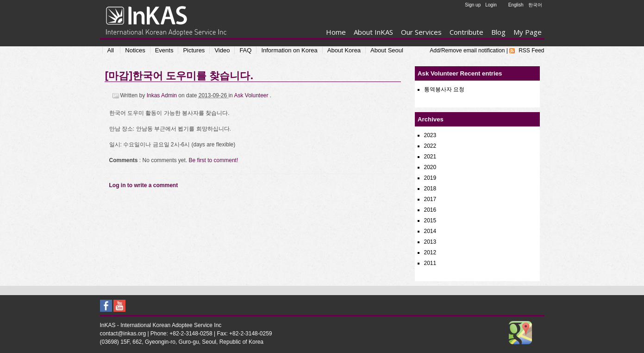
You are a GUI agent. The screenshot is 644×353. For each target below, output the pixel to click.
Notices (135, 50)
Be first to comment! (214, 160)
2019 (430, 178)
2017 (430, 199)
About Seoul (387, 50)
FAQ (245, 50)
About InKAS (373, 32)
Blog (498, 32)
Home (336, 32)
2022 (430, 146)
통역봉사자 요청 (444, 89)
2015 (430, 221)
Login (491, 5)
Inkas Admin (163, 95)
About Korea (344, 50)
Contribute (466, 32)
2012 (430, 252)
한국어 (535, 5)
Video (222, 50)
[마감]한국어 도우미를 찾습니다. (179, 75)
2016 (430, 210)
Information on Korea (289, 50)
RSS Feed (531, 50)
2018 (430, 189)
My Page (528, 32)
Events (164, 50)
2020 (430, 167)
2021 (430, 157)
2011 (430, 263)
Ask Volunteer (252, 95)
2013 (430, 242)
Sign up (473, 5)
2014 (430, 231)
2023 (430, 135)
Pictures (194, 50)
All (111, 50)
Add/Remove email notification (467, 50)
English (516, 5)
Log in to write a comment (144, 185)
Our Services (421, 32)
